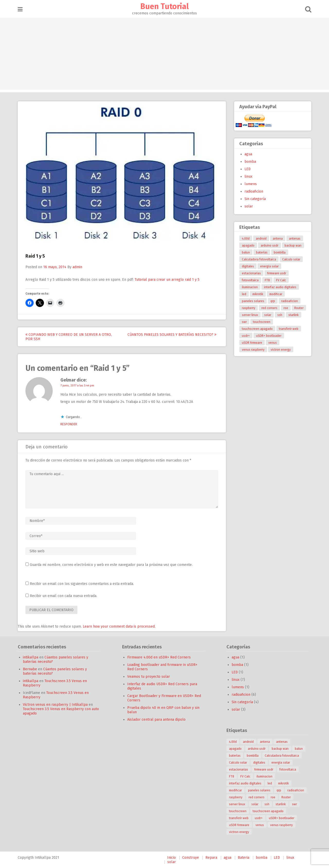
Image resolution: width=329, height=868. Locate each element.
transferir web (289, 329)
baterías (262, 252)
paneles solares (253, 301)
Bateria (244, 858)
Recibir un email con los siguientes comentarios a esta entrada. (82, 584)
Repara (211, 858)
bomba (250, 162)
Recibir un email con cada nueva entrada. (63, 596)
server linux (250, 315)
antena (278, 239)
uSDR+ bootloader (269, 336)
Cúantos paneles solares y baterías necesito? (172, 335)
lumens (251, 184)
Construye (191, 858)
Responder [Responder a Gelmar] (69, 424)
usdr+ (246, 336)
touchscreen (262, 322)
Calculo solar (291, 259)
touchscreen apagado (257, 329)
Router (299, 308)
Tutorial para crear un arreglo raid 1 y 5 (167, 280)
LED (248, 169)
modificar (276, 294)
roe (286, 308)
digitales (248, 266)
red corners (269, 308)
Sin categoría (255, 199)
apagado (248, 246)
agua (248, 154)
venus (273, 343)
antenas (295, 239)
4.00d (246, 239)
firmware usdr (277, 273)
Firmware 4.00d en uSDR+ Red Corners (159, 657)
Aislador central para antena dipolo (156, 720)
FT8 (267, 280)
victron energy (281, 350)
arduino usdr (269, 246)
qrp (273, 301)
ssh (280, 315)
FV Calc (281, 280)
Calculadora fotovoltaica (259, 259)
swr (244, 322)
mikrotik (258, 294)
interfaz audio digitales (280, 287)
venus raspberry (253, 350)
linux (248, 177)
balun (246, 252)
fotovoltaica (250, 280)
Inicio (171, 858)
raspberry (249, 308)
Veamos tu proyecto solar (149, 677)
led (244, 294)
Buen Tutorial (164, 6)
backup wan (293, 246)
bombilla (280, 252)
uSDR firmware (252, 343)
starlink (294, 315)
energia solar (269, 266)
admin (77, 267)
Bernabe (30, 669)
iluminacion (250, 287)
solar (249, 206)
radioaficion (254, 191)
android (261, 239)
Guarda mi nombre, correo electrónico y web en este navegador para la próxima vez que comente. (111, 565)
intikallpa (31, 657)
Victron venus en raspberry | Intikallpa (55, 705)
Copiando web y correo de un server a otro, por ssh (69, 337)
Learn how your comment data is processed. (119, 626)
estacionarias (251, 273)
